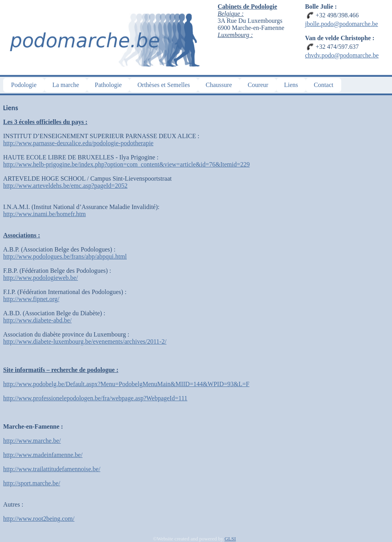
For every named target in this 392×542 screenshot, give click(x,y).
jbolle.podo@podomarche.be (341, 24)
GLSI (230, 539)
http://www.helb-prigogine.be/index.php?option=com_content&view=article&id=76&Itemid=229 (126, 164)
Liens (291, 85)
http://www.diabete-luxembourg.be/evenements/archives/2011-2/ (85, 341)
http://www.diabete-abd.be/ (37, 320)
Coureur (258, 85)
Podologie (24, 85)
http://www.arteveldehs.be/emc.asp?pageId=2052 (65, 186)
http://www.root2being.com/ (39, 519)
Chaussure (219, 85)
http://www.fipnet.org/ (31, 299)
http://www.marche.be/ (32, 441)
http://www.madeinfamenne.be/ (43, 455)
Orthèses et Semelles (164, 85)
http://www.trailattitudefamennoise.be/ (52, 469)
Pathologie (108, 85)
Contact (324, 85)
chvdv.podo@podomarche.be (342, 55)
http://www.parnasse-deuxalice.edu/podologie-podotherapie (78, 143)
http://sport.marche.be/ (32, 483)
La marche (66, 85)
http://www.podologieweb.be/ (41, 278)
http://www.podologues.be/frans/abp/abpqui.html (65, 256)
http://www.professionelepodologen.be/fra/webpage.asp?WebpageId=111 (95, 398)
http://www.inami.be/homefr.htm (44, 214)
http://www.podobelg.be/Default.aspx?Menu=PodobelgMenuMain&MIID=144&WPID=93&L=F (126, 384)
